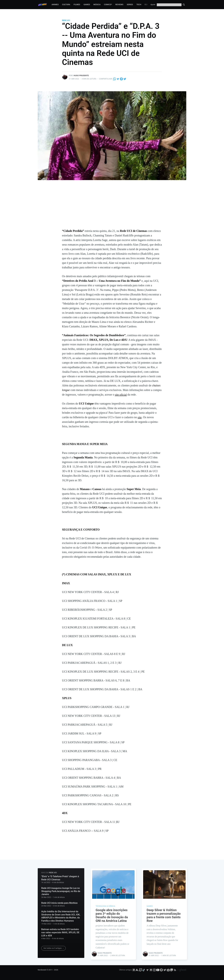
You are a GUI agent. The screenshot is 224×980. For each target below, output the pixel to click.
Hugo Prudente (81, 75)
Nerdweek (42, 970)
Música (97, 4)
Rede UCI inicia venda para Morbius (59, 903)
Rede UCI (66, 20)
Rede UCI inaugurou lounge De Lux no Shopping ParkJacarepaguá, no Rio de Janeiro (61, 891)
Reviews (119, 4)
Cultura (66, 4)
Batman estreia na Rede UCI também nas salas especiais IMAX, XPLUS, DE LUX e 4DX (60, 932)
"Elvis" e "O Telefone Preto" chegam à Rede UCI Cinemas (60, 878)
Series (130, 4)
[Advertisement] (112, 207)
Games (87, 4)
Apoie (153, 4)
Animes (55, 4)
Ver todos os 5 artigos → (54, 948)
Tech (139, 4)
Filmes (77, 4)
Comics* (108, 4)
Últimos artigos (125, 970)
